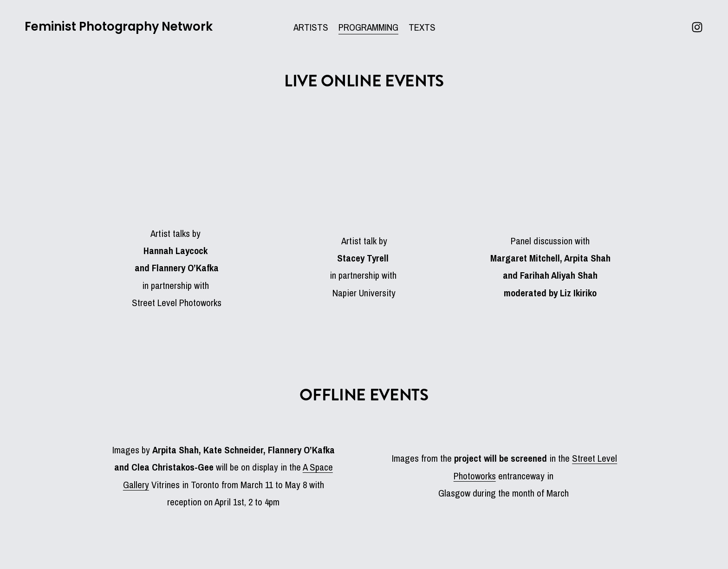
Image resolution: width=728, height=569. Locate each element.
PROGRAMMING (368, 30)
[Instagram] (692, 30)
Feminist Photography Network (123, 30)
